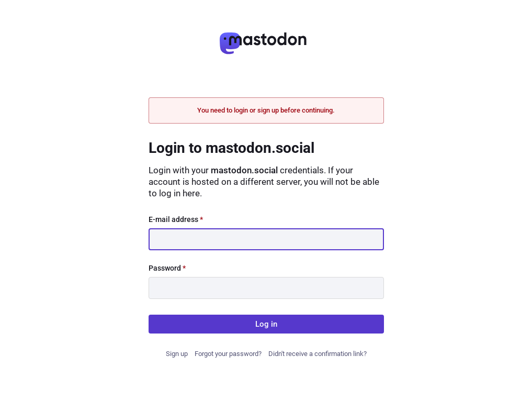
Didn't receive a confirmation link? (318, 354)
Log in (266, 324)
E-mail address (176, 219)
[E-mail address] (266, 239)
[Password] (266, 288)
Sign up (177, 354)
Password (167, 268)
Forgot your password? (228, 354)
